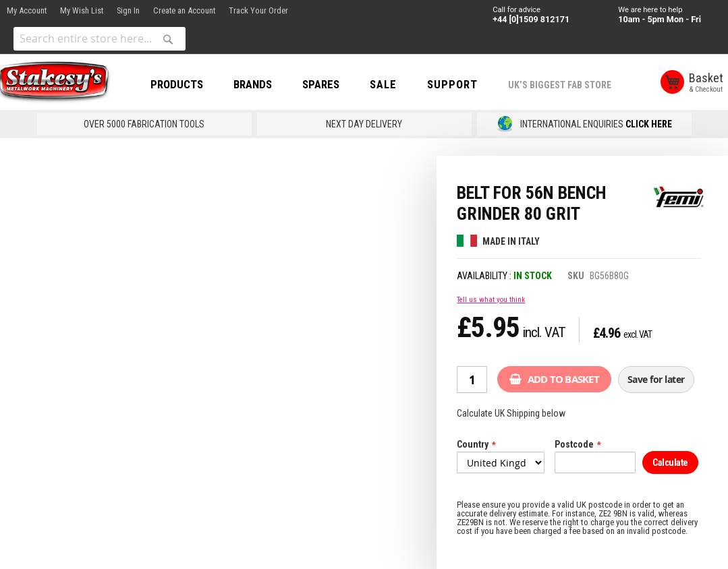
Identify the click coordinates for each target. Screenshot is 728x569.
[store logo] (61, 83)
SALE (393, 84)
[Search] (168, 39)
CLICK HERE (649, 124)
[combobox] (100, 39)
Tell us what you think (491, 300)
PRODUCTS (186, 84)
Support (462, 84)
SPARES (330, 84)
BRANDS (262, 84)
